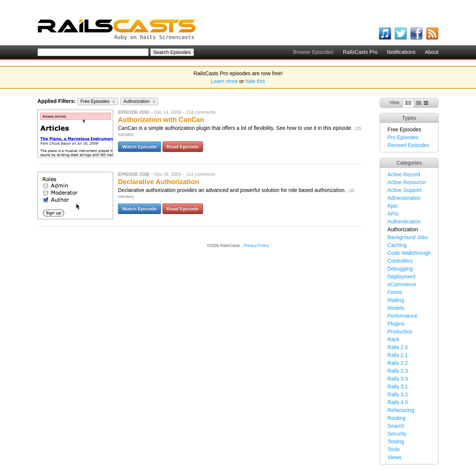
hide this (255, 81)
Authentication (404, 222)
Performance (403, 316)
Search (396, 426)
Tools (394, 449)
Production (400, 332)
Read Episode (183, 147)
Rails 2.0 (398, 347)
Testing (396, 442)
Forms (395, 292)
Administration (404, 198)
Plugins (396, 324)
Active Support (405, 190)
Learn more (225, 81)
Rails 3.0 (398, 379)
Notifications (401, 52)
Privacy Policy (256, 245)
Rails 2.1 (398, 355)
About (432, 52)
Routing (397, 418)
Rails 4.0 (398, 402)
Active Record (404, 174)
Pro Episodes (403, 137)
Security (397, 434)
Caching (397, 245)
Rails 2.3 (398, 371)
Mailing (396, 300)
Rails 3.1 (398, 387)
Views (395, 457)
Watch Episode (140, 147)
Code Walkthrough (409, 253)
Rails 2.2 (398, 363)
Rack (394, 339)
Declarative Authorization (158, 182)
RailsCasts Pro (360, 52)
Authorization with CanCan (161, 120)
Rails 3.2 (398, 394)
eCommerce (402, 284)
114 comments (201, 112)
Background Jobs (408, 237)
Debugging (400, 269)
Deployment (402, 277)
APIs (393, 214)
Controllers (400, 261)
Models (396, 308)
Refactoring (401, 410)
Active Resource (407, 182)
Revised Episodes (409, 145)
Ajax (393, 206)
